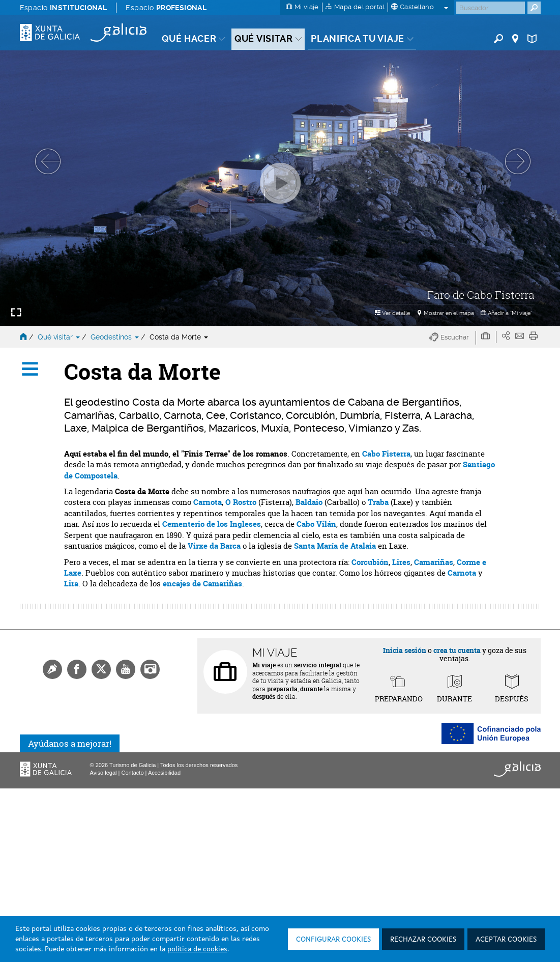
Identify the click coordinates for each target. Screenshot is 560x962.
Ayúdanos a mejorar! (70, 743)
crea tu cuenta (457, 650)
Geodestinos (116, 337)
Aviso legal (104, 773)
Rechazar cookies (423, 940)
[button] (452, 338)
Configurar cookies (333, 940)
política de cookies (197, 949)
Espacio (64, 8)
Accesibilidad (164, 773)
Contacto (132, 773)
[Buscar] (491, 8)
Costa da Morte (179, 337)
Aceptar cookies (506, 940)
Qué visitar (60, 337)
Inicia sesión (405, 650)
